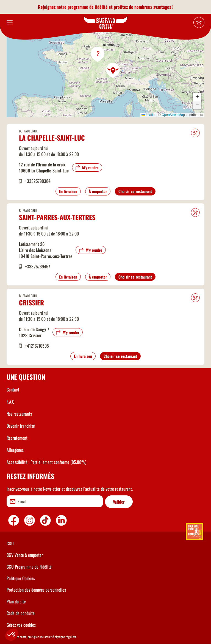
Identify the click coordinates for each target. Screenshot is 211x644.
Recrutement (17, 438)
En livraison (68, 191)
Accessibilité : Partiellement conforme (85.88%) (46, 462)
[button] (113, 70)
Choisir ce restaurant (135, 191)
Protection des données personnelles (36, 590)
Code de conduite (21, 613)
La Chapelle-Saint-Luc (52, 138)
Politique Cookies (21, 578)
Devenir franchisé (21, 426)
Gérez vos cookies (21, 625)
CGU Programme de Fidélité (29, 567)
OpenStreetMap (173, 115)
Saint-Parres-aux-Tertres (57, 217)
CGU (10, 543)
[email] (55, 501)
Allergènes (15, 450)
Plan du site (16, 602)
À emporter (98, 191)
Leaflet (148, 115)
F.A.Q (11, 402)
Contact (13, 390)
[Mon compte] (199, 22)
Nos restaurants (19, 414)
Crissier (31, 302)
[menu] (10, 22)
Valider (119, 502)
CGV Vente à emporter (25, 555)
